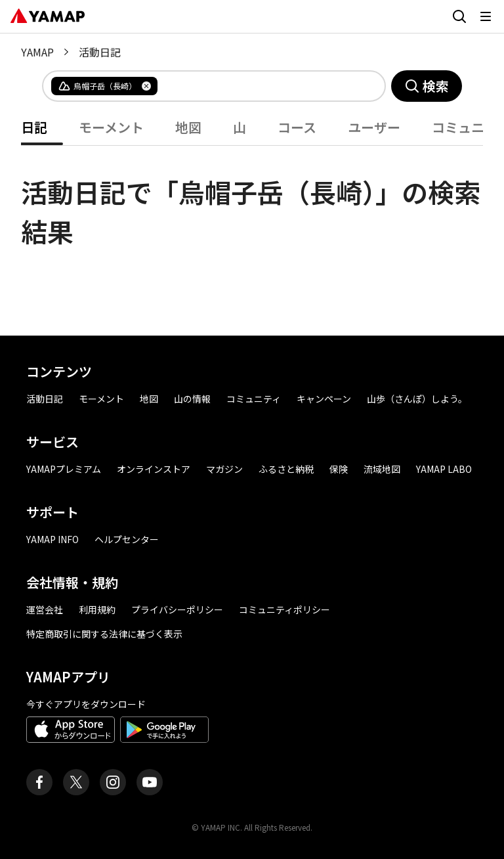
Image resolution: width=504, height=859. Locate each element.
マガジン (224, 469)
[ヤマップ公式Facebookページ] (39, 782)
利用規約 (97, 609)
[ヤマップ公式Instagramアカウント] (113, 782)
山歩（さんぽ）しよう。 (417, 399)
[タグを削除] (146, 86)
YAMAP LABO (444, 469)
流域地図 (382, 469)
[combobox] (261, 86)
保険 (339, 469)
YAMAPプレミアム (64, 469)
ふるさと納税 (286, 469)
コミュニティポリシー (284, 609)
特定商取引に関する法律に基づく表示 (104, 634)
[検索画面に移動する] (459, 16)
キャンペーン (324, 399)
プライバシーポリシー (177, 609)
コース (297, 127)
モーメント (111, 127)
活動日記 (45, 399)
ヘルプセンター (127, 539)
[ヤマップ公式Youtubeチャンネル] (150, 782)
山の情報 (192, 399)
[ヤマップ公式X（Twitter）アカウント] (76, 782)
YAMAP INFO (52, 539)
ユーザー (374, 127)
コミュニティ (254, 399)
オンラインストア (154, 469)
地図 (188, 127)
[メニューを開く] (486, 16)
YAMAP (37, 52)
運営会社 (45, 609)
